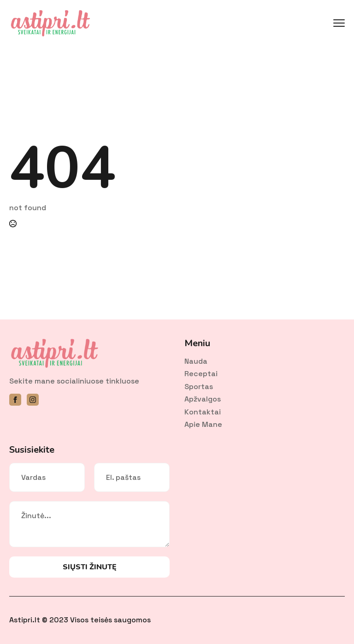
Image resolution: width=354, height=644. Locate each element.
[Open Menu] (339, 23)
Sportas (199, 387)
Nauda (196, 361)
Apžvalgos (203, 399)
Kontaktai (203, 412)
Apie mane (203, 424)
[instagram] (33, 400)
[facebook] (15, 400)
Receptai (201, 374)
